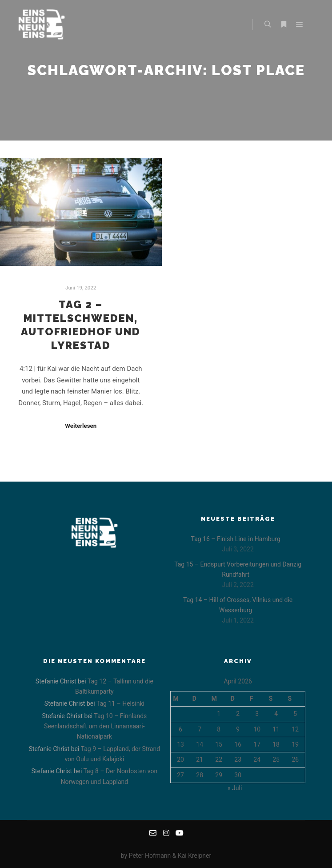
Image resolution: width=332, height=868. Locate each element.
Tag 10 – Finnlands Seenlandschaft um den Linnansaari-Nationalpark (95, 726)
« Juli (235, 788)
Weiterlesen (81, 426)
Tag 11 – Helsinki (120, 703)
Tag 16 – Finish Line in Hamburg (236, 539)
